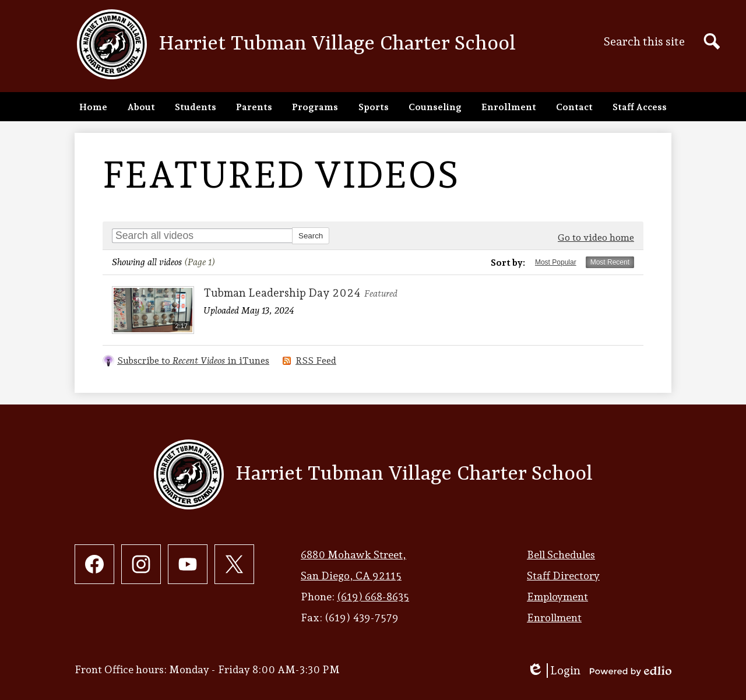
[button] (141, 107)
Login (554, 671)
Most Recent (610, 262)
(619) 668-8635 (373, 597)
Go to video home (596, 238)
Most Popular (556, 262)
